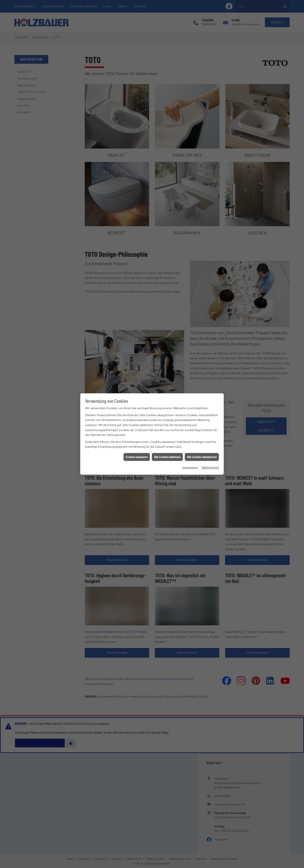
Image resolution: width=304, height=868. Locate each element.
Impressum (190, 395)
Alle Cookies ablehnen (167, 385)
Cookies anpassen (137, 385)
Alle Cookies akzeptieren (202, 385)
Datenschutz (210, 395)
